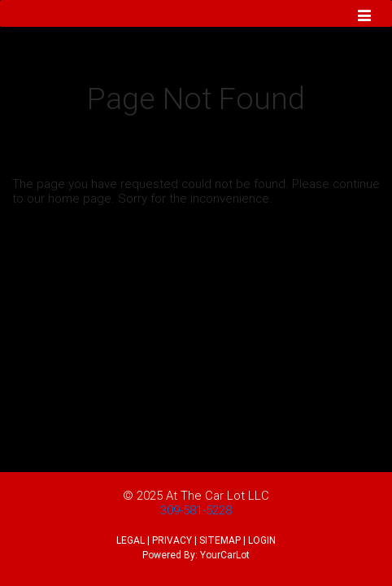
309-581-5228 (196, 510)
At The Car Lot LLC (218, 495)
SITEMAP (220, 540)
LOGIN (262, 540)
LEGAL (131, 540)
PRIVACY (172, 540)
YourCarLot (225, 555)
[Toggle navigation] (365, 17)
